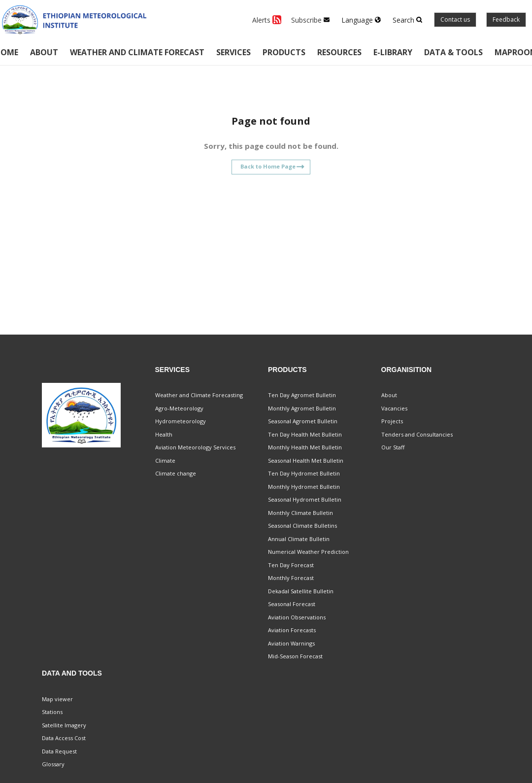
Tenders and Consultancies (417, 434)
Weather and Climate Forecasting (199, 395)
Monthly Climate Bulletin (300, 513)
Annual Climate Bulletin (299, 539)
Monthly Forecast (291, 578)
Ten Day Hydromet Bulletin (304, 473)
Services (233, 52)
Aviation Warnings (291, 643)
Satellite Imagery (64, 725)
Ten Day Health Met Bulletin (305, 434)
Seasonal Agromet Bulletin (303, 421)
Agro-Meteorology (179, 408)
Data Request (59, 751)
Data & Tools (453, 52)
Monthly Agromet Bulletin (302, 408)
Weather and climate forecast (137, 52)
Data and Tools (72, 673)
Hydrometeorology (181, 421)
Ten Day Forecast (291, 565)
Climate (165, 460)
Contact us (455, 19)
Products (284, 52)
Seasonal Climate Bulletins (302, 526)
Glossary (53, 764)
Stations (52, 712)
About (44, 52)
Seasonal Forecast (292, 604)
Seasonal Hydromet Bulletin (305, 499)
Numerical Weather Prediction (308, 552)
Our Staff (393, 447)
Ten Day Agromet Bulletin (302, 395)
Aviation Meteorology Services (195, 447)
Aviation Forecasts (292, 630)
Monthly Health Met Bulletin (305, 447)
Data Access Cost (64, 738)
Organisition (407, 370)
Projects (392, 421)
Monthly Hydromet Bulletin (304, 487)
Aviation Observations (297, 617)
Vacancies (394, 408)
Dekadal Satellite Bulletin (301, 591)
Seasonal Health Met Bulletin (306, 460)
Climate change (176, 473)
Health (164, 434)
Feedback (506, 19)
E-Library (393, 52)
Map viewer (57, 699)
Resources (339, 52)
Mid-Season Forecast (295, 656)
